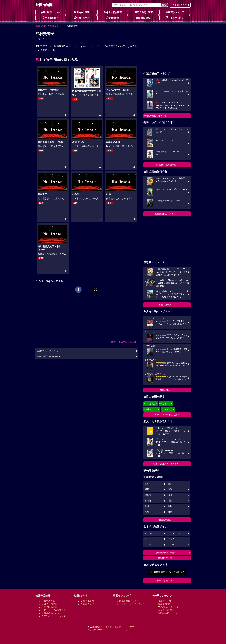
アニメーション (175, 533)
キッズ (171, 539)
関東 (170, 484)
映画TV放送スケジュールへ (166, 464)
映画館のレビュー (89, 604)
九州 (147, 512)
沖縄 (170, 512)
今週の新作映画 (113, 12)
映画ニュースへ (166, 305)
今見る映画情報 (166, 610)
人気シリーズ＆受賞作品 (54, 610)
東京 (147, 484)
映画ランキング (175, 12)
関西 (147, 489)
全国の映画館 (87, 601)
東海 (170, 489)
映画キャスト (56, 26)
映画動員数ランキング (130, 601)
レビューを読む (175, 17)
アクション (150, 533)
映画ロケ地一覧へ (166, 558)
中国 (147, 506)
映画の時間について (166, 581)
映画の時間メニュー (51, 12)
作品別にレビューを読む (54, 616)
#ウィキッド (165, 404)
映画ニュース (82, 17)
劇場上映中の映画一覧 (166, 165)
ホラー (171, 545)
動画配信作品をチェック (166, 214)
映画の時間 (41, 26)
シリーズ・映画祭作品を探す (166, 415)
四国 (170, 506)
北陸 (170, 501)
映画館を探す (51, 17)
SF (146, 539)
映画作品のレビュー (52, 613)
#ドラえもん (150, 404)
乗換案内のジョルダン (103, 627)
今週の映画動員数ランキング (157, 116)
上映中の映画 (82, 12)
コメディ (149, 545)
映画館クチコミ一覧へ (166, 553)
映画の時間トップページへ (49, 357)
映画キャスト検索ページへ (49, 351)
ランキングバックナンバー (132, 604)
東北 (170, 495)
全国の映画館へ (166, 520)
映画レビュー (166, 390)
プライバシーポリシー (128, 627)
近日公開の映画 (144, 12)
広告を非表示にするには (124, 342)
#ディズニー (167, 409)
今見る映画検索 (179, 5)
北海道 (148, 495)
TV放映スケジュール (168, 607)
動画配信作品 (144, 17)
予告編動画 (113, 17)
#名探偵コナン (151, 409)
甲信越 (148, 501)
